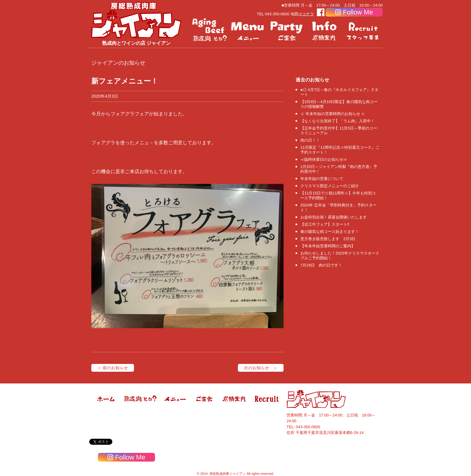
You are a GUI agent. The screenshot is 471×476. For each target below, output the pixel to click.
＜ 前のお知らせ (113, 368)
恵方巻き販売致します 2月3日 (328, 239)
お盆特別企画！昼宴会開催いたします (334, 217)
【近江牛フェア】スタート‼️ (325, 224)
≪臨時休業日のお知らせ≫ (324, 159)
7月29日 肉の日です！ (321, 265)
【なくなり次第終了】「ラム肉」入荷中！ (337, 121)
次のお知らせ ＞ (261, 368)
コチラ (308, 14)
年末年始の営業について (322, 179)
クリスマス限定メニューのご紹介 (330, 186)
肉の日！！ (310, 140)
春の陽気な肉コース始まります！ (330, 232)
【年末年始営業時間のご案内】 (328, 246)
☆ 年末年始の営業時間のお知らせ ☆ (333, 114)
